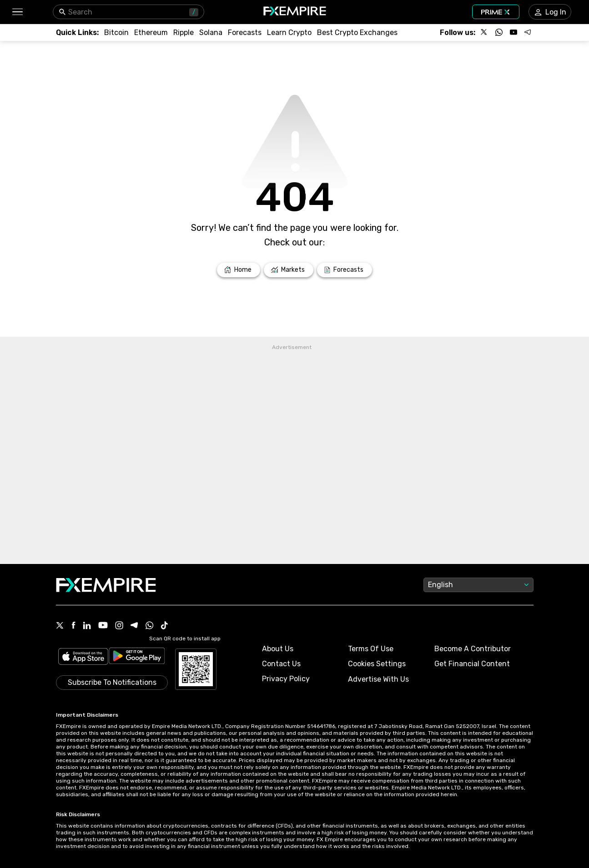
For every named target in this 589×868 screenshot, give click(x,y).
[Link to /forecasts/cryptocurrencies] (245, 32)
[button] (17, 12)
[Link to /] (239, 270)
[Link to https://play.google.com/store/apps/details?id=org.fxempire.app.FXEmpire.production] (137, 657)
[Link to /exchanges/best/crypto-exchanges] (357, 32)
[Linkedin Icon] (87, 626)
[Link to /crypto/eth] (151, 32)
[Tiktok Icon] (165, 626)
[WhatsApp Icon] (150, 626)
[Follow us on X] (484, 32)
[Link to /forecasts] (345, 270)
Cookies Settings (377, 664)
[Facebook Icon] (73, 626)
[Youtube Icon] (103, 626)
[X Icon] (60, 626)
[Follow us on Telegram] (528, 32)
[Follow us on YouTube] (513, 32)
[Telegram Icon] (134, 626)
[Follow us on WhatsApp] (499, 32)
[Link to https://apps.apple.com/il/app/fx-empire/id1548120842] (83, 657)
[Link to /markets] (289, 270)
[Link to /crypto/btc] (116, 32)
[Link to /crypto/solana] (211, 32)
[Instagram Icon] (119, 626)
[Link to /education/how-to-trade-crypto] (289, 32)
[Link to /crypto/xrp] (184, 32)
